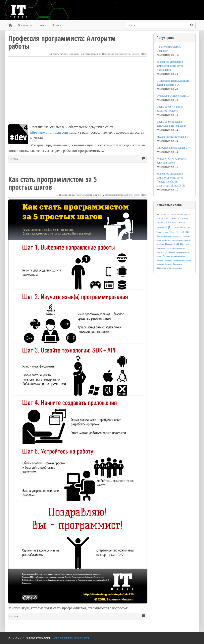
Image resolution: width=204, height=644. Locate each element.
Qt (168, 227)
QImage (184, 218)
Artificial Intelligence (180, 214)
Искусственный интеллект (169, 236)
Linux (167, 218)
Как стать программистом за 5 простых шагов (52, 183)
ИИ (182, 232)
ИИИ (188, 232)
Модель (160, 244)
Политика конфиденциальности (70, 638)
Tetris (172, 232)
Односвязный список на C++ (174, 148)
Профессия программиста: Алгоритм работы (62, 42)
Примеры (161, 248)
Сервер (160, 260)
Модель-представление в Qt (173, 137)
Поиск (42, 25)
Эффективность (175, 268)
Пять (137, 195)
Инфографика (67, 195)
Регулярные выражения (174, 256)
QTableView (177, 227)
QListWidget (170, 222)
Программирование (90, 54)
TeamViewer (162, 232)
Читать (13, 159)
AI (158, 214)
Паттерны (185, 244)
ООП (176, 244)
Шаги (144, 54)
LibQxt (160, 218)
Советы (135, 54)
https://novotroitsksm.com (49, 132)
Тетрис (168, 264)
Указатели (178, 264)
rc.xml (187, 227)
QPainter (181, 222)
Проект (160, 252)
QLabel (160, 222)
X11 (178, 232)
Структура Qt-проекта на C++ (174, 96)
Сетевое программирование (178, 260)
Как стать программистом (89, 195)
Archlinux (165, 214)
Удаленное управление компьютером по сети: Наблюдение (170, 66)
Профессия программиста (116, 54)
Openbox (175, 218)
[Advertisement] (78, 90)
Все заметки (25, 25)
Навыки (74, 54)
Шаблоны (161, 268)
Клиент (186, 236)
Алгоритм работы (58, 54)
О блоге (56, 25)
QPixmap (161, 227)
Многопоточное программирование (173, 240)
